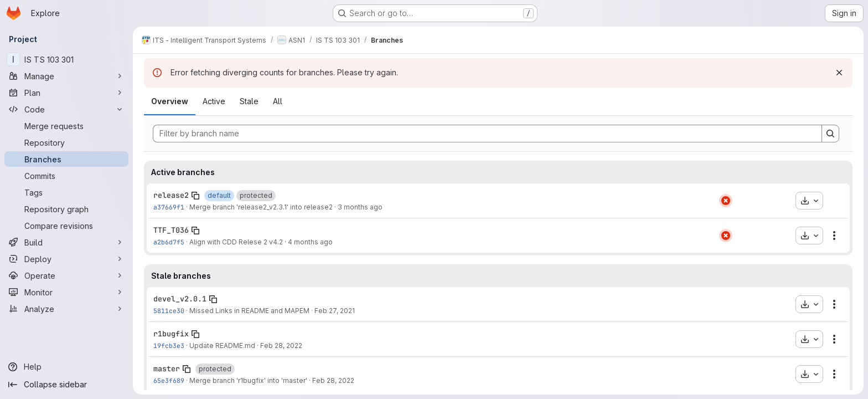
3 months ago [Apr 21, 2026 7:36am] (360, 207)
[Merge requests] (66, 126)
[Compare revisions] (66, 226)
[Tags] (66, 192)
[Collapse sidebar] (66, 385)
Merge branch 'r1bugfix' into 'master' (248, 380)
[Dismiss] (839, 73)
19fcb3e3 (169, 346)
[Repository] (66, 142)
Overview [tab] (170, 101)
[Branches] (66, 159)
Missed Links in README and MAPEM (249, 311)
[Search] (830, 134)
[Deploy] (66, 259)
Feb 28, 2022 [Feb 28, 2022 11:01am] (333, 380)
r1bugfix (171, 334)
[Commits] (66, 176)
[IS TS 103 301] (66, 59)
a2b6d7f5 (169, 242)
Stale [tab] (249, 101)
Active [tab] (214, 101)
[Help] (66, 367)
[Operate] (66, 275)
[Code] (66, 109)
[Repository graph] (66, 209)
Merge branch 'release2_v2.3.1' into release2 (261, 207)
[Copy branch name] (195, 196)
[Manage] (66, 76)
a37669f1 (169, 207)
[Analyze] (66, 309)
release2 (171, 195)
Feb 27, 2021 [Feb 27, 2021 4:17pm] (335, 311)
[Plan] (66, 93)
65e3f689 (169, 380)
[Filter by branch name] (487, 134)
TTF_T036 (171, 230)
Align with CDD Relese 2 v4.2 (236, 242)
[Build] (66, 242)
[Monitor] (66, 292)
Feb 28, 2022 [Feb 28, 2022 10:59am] (281, 346)
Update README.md (222, 346)
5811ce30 (169, 311)
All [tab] (278, 101)
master (167, 369)
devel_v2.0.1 (180, 299)
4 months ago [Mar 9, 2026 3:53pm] (310, 242)
